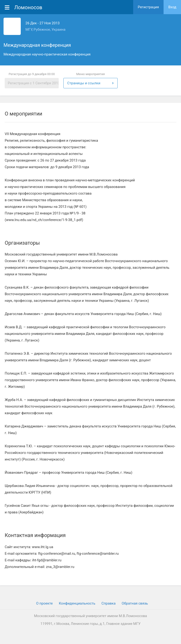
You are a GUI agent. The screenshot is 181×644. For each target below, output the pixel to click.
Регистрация (148, 7)
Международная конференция (37, 45)
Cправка (108, 603)
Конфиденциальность (77, 603)
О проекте (44, 603)
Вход (172, 7)
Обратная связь (135, 603)
